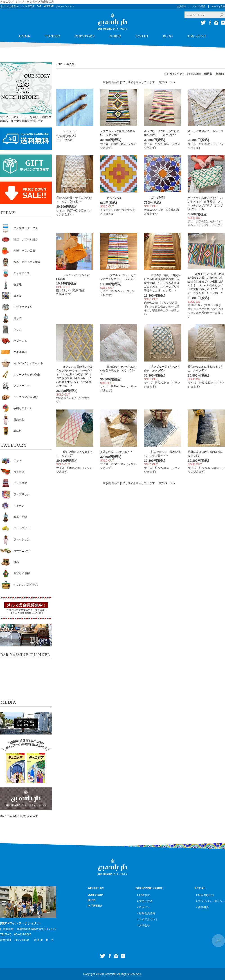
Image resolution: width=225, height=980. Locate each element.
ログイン (144, 907)
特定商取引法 (206, 895)
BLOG (168, 36)
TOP (59, 64)
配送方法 (144, 895)
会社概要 (203, 907)
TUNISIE (52, 36)
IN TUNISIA (95, 906)
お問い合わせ (197, 36)
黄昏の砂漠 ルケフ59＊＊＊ (118, 452)
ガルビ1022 (154, 198)
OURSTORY (85, 36)
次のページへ (167, 82)
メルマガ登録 (199, 6)
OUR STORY (96, 895)
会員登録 (181, 6)
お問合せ (144, 925)
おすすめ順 (194, 74)
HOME (24, 36)
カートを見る (218, 6)
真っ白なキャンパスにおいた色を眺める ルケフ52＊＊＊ (118, 371)
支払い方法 (146, 901)
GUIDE (115, 36)
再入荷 (70, 64)
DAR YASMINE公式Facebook (19, 816)
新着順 (220, 74)
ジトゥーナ (66, 131)
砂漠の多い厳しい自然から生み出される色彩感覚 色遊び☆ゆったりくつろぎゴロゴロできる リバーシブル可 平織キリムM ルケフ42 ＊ (163, 283)
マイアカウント (148, 919)
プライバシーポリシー (211, 901)
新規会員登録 (147, 913)
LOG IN (142, 36)
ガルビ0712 (111, 198)
